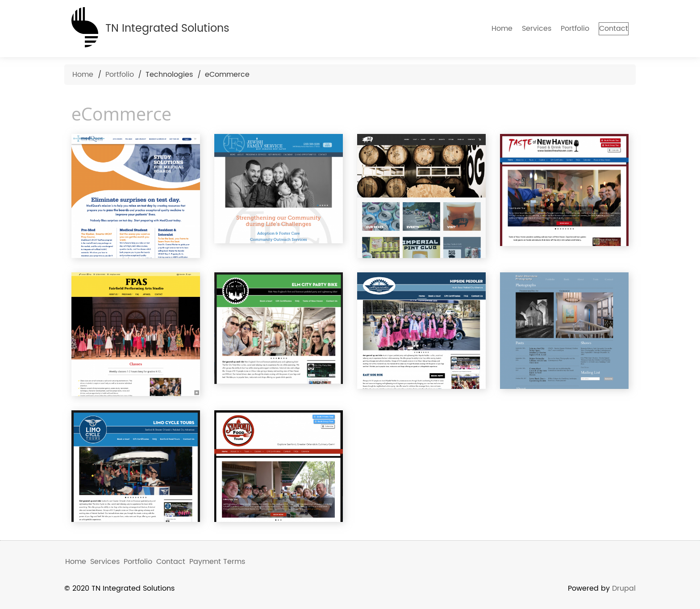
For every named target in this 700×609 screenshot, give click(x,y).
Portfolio (560, 29)
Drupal (624, 588)
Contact (606, 29)
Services (521, 29)
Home (487, 29)
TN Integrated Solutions (167, 28)
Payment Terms (217, 562)
